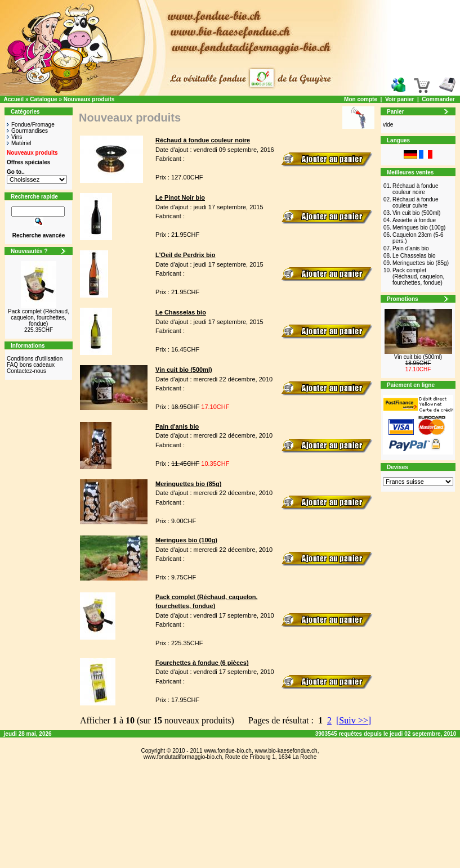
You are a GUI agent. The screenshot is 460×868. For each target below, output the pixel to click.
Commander (438, 99)
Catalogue (43, 99)
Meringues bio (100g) (419, 228)
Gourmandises (27, 131)
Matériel (19, 143)
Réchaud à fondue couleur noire (416, 189)
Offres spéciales (28, 162)
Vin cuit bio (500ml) (416, 213)
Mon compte (361, 99)
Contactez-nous (26, 371)
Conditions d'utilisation (35, 359)
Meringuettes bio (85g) (421, 263)
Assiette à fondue (414, 220)
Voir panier (400, 99)
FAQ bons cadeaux (31, 365)
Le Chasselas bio (414, 256)
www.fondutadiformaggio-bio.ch (183, 757)
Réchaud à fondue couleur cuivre (416, 203)
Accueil (14, 99)
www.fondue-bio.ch (228, 751)
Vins (14, 137)
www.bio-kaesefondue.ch (286, 751)
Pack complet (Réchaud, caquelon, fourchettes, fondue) (39, 318)
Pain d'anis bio (411, 248)
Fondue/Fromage (31, 125)
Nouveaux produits (89, 99)
